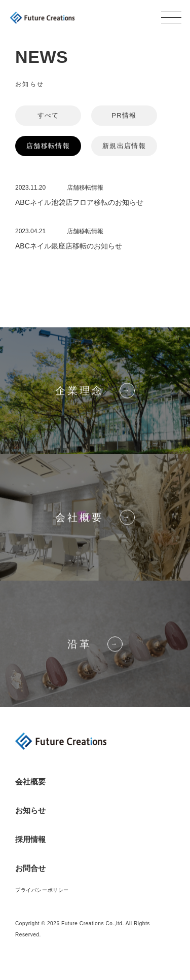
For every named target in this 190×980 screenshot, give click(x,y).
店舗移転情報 (48, 146)
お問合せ (30, 868)
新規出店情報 (124, 146)
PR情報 (124, 115)
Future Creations (43, 18)
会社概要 (30, 782)
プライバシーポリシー (42, 890)
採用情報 (30, 839)
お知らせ (30, 810)
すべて (48, 115)
